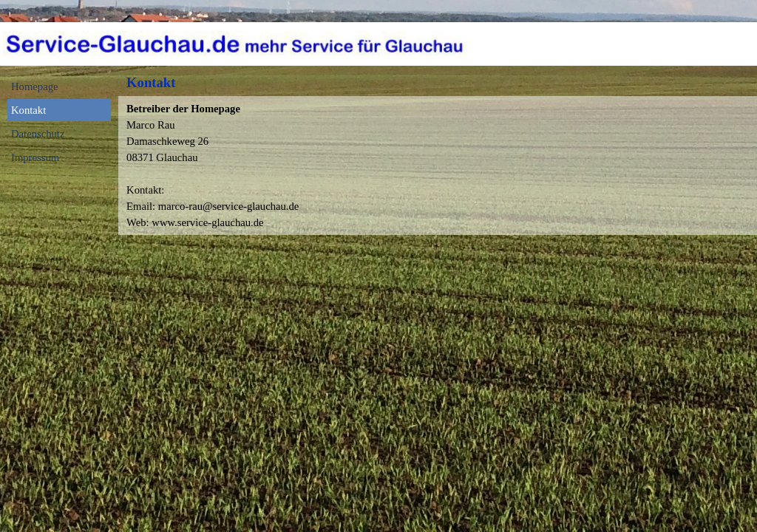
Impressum (35, 157)
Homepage (34, 86)
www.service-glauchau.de (207, 222)
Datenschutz (38, 134)
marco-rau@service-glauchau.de (229, 206)
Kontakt (28, 110)
